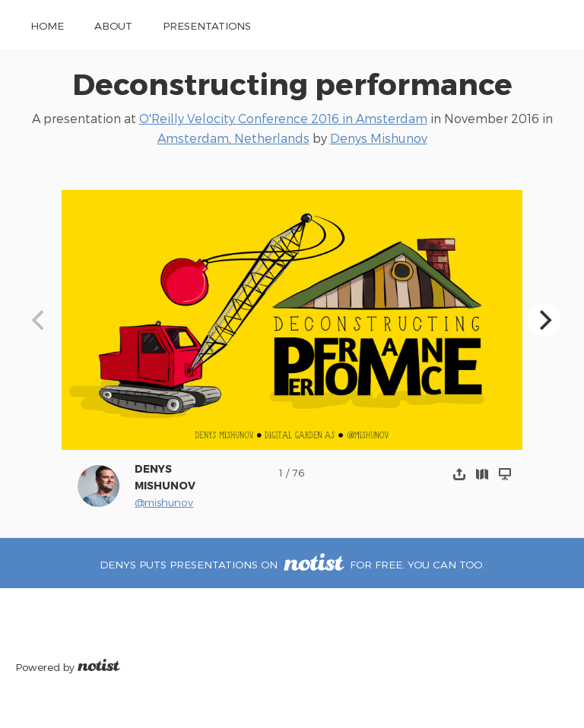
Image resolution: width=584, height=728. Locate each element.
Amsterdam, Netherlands (233, 138)
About (113, 25)
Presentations (207, 25)
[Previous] (40, 320)
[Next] (544, 320)
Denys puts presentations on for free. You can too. (292, 564)
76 (298, 472)
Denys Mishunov (379, 138)
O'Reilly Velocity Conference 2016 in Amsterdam (283, 118)
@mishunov (164, 502)
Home (47, 25)
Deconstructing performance (292, 83)
